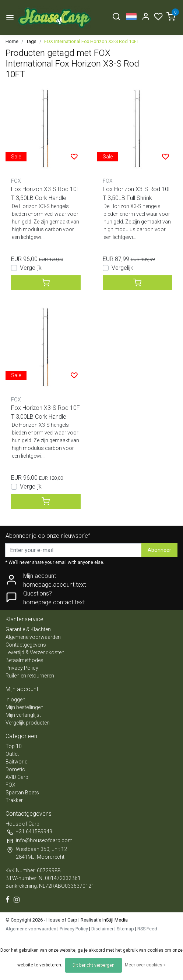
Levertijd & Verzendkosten (35, 652)
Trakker (14, 800)
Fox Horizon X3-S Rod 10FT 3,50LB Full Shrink (137, 194)
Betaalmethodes (24, 660)
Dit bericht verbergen (94, 965)
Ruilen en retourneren (30, 676)
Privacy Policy (22, 668)
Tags (31, 41)
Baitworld (17, 762)
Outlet (12, 754)
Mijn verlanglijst (23, 715)
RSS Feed (147, 929)
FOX (10, 785)
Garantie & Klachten (28, 629)
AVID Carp (17, 777)
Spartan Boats (22, 793)
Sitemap (125, 929)
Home (12, 41)
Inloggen (15, 700)
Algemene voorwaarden (33, 637)
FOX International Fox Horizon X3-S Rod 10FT (92, 41)
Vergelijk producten (28, 723)
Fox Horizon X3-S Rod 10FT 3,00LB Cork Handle (45, 412)
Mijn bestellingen (24, 707)
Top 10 (14, 746)
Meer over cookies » (145, 965)
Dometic (15, 769)
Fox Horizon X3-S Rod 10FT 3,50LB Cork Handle (45, 194)
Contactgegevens (26, 645)
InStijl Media (115, 920)
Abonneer (159, 550)
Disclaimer (102, 929)
